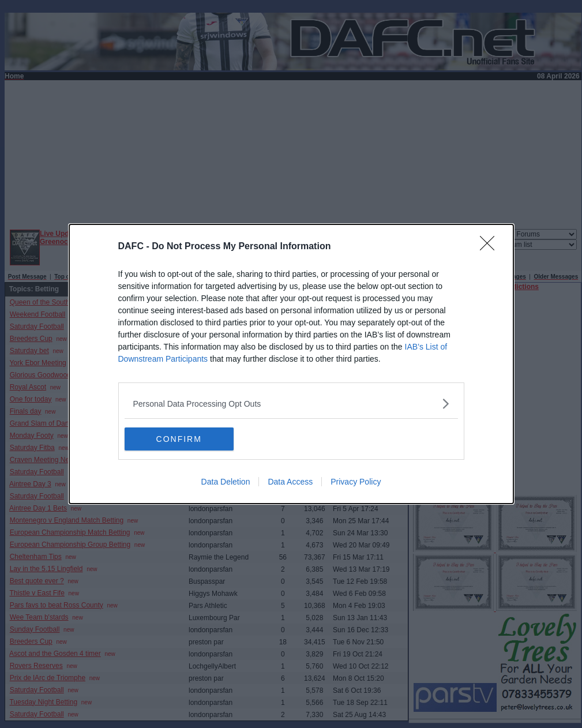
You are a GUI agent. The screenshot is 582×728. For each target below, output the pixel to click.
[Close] (491, 247)
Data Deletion (226, 482)
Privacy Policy (356, 482)
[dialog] (291, 364)
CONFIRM (179, 439)
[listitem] (291, 404)
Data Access (290, 482)
